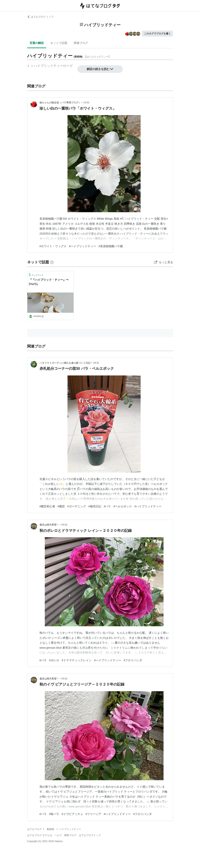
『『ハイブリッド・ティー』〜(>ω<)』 (49, 282)
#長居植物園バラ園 (111, 246)
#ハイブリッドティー (82, 246)
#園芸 (61, 506)
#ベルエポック (123, 506)
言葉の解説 (37, 43)
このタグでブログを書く (157, 34)
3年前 (96, 363)
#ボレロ (54, 660)
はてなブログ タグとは (40, 835)
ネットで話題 (59, 43)
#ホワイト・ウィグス (53, 246)
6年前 (65, 525)
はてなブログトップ (90, 835)
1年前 (86, 103)
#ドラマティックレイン (77, 660)
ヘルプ (58, 835)
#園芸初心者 (47, 506)
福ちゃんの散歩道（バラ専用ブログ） (60, 103)
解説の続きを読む (100, 69)
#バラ (107, 506)
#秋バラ (54, 814)
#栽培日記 (95, 506)
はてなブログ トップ (40, 17)
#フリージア (93, 814)
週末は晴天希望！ (49, 525)
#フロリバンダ (133, 660)
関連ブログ (81, 43)
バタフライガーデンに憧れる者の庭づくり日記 (65, 363)
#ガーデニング (77, 506)
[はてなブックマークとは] (52, 262)
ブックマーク (36, 275)
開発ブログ (70, 835)
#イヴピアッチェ (72, 814)
